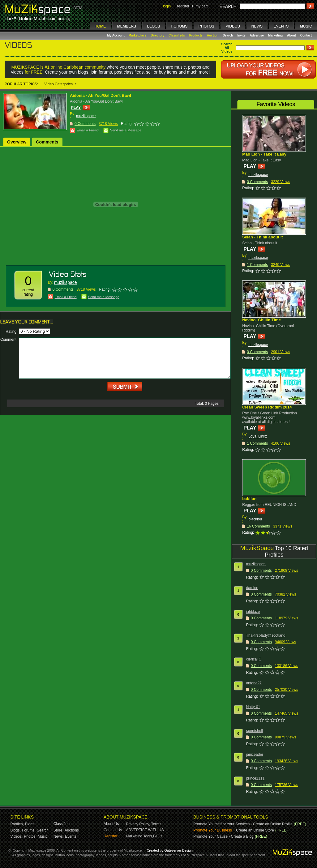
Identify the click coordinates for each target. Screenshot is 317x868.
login (167, 6)
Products (196, 35)
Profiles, (17, 824)
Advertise (257, 35)
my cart (201, 6)
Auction (213, 35)
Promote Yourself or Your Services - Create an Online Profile (243, 824)
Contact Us (113, 830)
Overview (17, 142)
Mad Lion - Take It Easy (264, 154)
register (183, 6)
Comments (47, 142)
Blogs (30, 824)
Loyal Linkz (258, 436)
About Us (111, 824)
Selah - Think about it (262, 237)
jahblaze (253, 612)
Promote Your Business (213, 830)
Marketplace (138, 35)
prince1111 (255, 778)
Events (71, 836)
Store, (58, 830)
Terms (156, 824)
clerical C (254, 659)
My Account (116, 35)
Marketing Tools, (140, 836)
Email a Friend (88, 130)
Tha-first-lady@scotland (266, 635)
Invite (241, 35)
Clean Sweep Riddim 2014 (267, 407)
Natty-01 (253, 707)
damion (252, 588)
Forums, (29, 830)
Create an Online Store (255, 830)
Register (111, 836)
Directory (157, 35)
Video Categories (58, 84)
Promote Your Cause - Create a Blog (223, 836)
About (291, 35)
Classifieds (177, 35)
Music (43, 836)
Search (228, 35)
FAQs (158, 836)
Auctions (72, 830)
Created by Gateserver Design (170, 850)
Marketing (275, 35)
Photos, (30, 836)
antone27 (254, 683)
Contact (306, 35)
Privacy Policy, (138, 824)
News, (59, 836)
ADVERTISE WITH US (145, 830)
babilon (249, 499)
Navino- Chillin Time (261, 320)
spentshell (255, 731)
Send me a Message (126, 130)
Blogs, (16, 830)
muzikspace (86, 116)
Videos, (17, 836)
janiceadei (255, 755)
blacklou (255, 519)
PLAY (76, 108)
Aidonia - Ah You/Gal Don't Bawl (101, 95)
